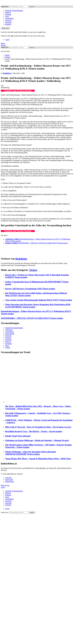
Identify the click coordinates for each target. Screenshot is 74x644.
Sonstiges (9, 344)
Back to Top (5, 485)
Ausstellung (9, 18)
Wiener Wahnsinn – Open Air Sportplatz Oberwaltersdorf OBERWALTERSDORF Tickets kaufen (31, 453)
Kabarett (8, 14)
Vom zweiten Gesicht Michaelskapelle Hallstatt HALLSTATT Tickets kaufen (39, 300)
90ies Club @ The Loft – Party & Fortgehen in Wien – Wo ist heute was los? (38, 427)
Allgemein (9, 330)
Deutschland (10, 334)
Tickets (33, 270)
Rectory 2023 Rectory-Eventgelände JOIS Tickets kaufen (30, 289)
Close (3, 487)
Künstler (8, 24)
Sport (7, 16)
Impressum (9, 480)
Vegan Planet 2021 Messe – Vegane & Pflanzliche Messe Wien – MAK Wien (38, 459)
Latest (7, 40)
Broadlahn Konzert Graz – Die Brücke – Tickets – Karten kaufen (34, 431)
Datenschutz (10, 482)
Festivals (8, 20)
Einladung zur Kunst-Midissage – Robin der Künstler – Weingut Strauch (37, 440)
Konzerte (8, 22)
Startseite (9, 478)
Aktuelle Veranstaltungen (14, 10)
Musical (8, 12)
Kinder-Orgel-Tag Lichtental (18, 436)
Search (32, 7)
